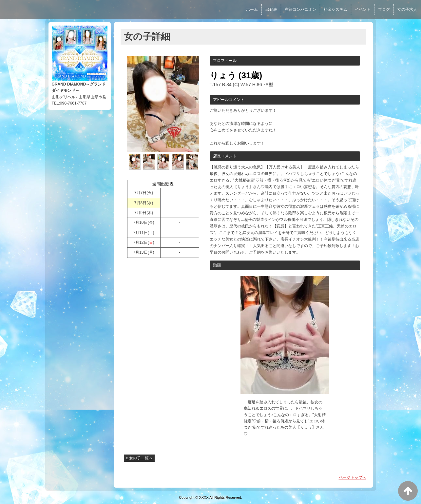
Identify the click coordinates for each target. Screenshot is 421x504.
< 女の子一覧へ (139, 458)
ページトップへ (353, 477)
